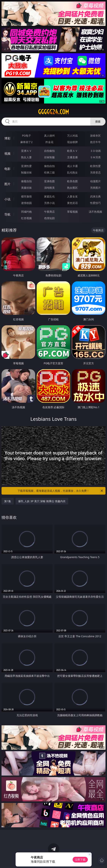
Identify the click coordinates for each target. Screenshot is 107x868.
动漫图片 (95, 181)
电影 (7, 169)
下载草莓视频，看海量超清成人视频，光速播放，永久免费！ (60, 491)
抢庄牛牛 (95, 142)
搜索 (98, 121)
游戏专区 (95, 136)
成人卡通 (72, 166)
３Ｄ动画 (95, 151)
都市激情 (26, 196)
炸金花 (49, 142)
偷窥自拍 (26, 181)
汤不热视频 (95, 212)
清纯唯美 (49, 188)
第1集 (8, 501)
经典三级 (49, 172)
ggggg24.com (53, 112)
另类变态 (95, 172)
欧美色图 (72, 181)
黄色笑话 (72, 203)
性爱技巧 (95, 203)
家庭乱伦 (49, 196)
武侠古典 (95, 196)
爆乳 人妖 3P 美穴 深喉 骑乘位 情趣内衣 (42, 501)
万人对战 (72, 136)
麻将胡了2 (26, 142)
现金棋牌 (72, 142)
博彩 (7, 138)
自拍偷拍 (49, 151)
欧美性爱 (95, 166)
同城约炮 (26, 212)
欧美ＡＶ (72, 151)
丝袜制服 (49, 157)
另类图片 (95, 188)
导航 (7, 214)
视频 (7, 154)
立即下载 (80, 860)
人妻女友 (72, 196)
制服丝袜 (26, 172)
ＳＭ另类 (95, 157)
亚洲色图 (49, 181)
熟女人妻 (26, 157)
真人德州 (49, 136)
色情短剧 (49, 218)
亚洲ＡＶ (26, 151)
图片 (7, 184)
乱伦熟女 (72, 172)
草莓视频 (72, 212)
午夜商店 (49, 212)
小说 (7, 199)
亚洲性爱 (26, 166)
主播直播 (72, 157)
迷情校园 (26, 203)
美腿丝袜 (26, 188)
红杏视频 (26, 218)
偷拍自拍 (49, 166)
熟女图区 (72, 188)
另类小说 (49, 203)
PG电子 (27, 136)
